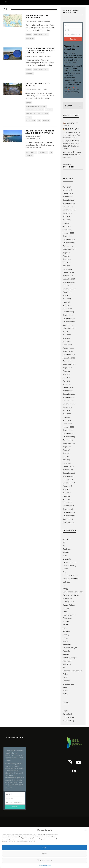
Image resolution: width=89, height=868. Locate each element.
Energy (29, 35)
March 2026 (67, 190)
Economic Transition (70, 579)
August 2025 (68, 213)
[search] (80, 106)
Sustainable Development (72, 671)
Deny (45, 854)
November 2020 (69, 397)
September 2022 (69, 328)
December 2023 (69, 279)
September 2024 (69, 249)
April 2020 (67, 420)
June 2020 (67, 414)
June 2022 (67, 335)
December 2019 (69, 434)
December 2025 (69, 200)
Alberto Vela (31, 56)
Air (64, 543)
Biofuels (66, 552)
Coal (65, 572)
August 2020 (68, 407)
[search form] (73, 106)
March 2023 (67, 309)
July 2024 (67, 256)
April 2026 (67, 187)
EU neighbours (68, 602)
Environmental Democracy (36, 106)
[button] (86, 830)
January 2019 (68, 470)
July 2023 (67, 295)
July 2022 (67, 332)
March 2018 (67, 503)
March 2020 (67, 424)
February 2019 (68, 466)
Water (29, 117)
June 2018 (67, 493)
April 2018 (67, 499)
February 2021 (68, 387)
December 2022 (69, 318)
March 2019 (67, 463)
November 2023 (69, 282)
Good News (67, 618)
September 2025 (69, 210)
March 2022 (67, 345)
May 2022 (67, 338)
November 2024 (69, 243)
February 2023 (68, 312)
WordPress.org (68, 721)
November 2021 (69, 358)
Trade (65, 677)
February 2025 (68, 233)
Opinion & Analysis (70, 648)
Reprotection (68, 661)
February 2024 (68, 272)
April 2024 (67, 266)
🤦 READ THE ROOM (71, 129)
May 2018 (66, 496)
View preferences (44, 860)
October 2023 (68, 286)
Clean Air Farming (69, 566)
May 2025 (66, 223)
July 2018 (66, 489)
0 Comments (38, 35)
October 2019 (68, 440)
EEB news (66, 582)
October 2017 (68, 519)
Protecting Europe (70, 658)
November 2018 (69, 476)
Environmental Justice (35, 110)
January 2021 (68, 391)
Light (65, 628)
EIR (28, 152)
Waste (65, 691)
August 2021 (67, 368)
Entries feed (67, 714)
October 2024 (68, 246)
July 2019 (66, 450)
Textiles (66, 674)
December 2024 (69, 240)
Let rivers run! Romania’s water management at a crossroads (72, 155)
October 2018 (68, 480)
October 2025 (68, 207)
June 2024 (67, 259)
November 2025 (69, 203)
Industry (49, 110)
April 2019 (67, 460)
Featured (66, 608)
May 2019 (66, 457)
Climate (66, 569)
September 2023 (69, 289)
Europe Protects (69, 605)
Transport (66, 681)
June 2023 (67, 299)
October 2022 (68, 325)
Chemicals (67, 559)
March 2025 (67, 230)
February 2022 (68, 348)
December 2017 (69, 512)
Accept (44, 847)
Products (66, 654)
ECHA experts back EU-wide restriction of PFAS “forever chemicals (72, 135)
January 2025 (68, 236)
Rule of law (38, 114)
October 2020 (68, 401)
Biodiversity (67, 549)
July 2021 (66, 371)
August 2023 (68, 292)
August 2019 (67, 447)
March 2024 (67, 269)
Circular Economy (70, 562)
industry (66, 625)
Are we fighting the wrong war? (37, 17)
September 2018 (69, 483)
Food (65, 612)
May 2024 (67, 263)
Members (66, 631)
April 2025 (67, 226)
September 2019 (69, 443)
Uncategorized (68, 684)
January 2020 (68, 430)
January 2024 (68, 276)
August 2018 (68, 486)
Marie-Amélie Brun (33, 137)
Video (65, 687)
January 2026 (68, 197)
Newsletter (67, 644)
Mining (65, 638)
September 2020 (69, 404)
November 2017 (69, 516)
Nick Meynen (31, 21)
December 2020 (69, 394)
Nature (29, 114)
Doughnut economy (70, 575)
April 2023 (67, 305)
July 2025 (66, 216)
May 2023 (67, 302)
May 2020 (67, 417)
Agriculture (67, 539)
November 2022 (69, 322)
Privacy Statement (45, 865)
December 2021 (69, 355)
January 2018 (68, 509)
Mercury (66, 635)
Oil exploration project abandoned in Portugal (40, 132)
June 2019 (67, 453)
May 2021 (66, 378)
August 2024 (68, 253)
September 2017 (69, 522)
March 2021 (67, 384)
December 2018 (69, 473)
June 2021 (67, 374)
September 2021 (69, 365)
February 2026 (68, 193)
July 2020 (67, 410)
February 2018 (68, 506)
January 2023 (68, 315)
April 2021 (67, 381)
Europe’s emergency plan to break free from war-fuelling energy (40, 51)
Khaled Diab (31, 89)
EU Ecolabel (67, 598)
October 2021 (68, 361)
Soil (47, 114)
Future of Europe (69, 615)
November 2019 (69, 437)
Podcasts (66, 651)
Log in (65, 711)
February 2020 (68, 427)
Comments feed (69, 717)
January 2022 (68, 351)
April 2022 (67, 341)
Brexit (65, 556)
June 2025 (67, 220)
